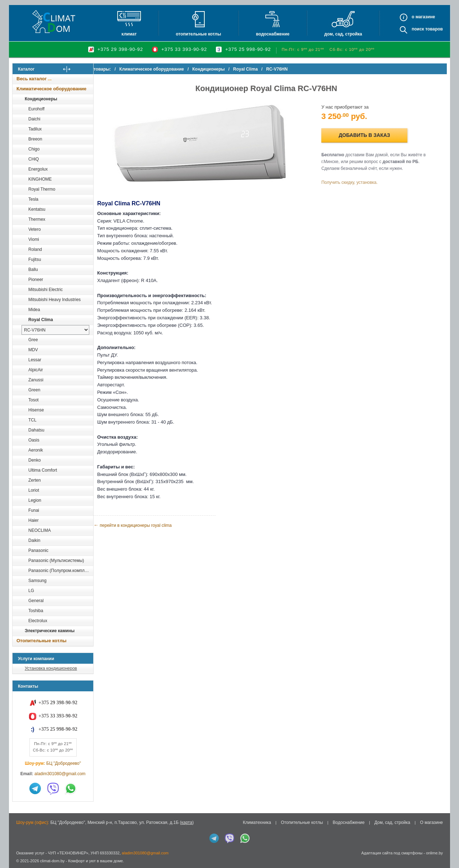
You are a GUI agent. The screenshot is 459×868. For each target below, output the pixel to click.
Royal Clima (41, 320)
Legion (35, 500)
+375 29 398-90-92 (120, 49)
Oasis (34, 440)
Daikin (34, 540)
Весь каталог (32, 79)
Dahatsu (36, 430)
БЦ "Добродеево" (64, 763)
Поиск (418, 29)
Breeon (35, 139)
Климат (129, 34)
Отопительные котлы (198, 34)
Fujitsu (35, 259)
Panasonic (38, 550)
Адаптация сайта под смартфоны (392, 853)
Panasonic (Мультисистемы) (56, 561)
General (36, 601)
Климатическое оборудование (51, 89)
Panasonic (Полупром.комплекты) (61, 571)
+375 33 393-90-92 (184, 49)
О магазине (431, 822)
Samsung (37, 581)
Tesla (33, 199)
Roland (35, 249)
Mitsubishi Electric (46, 290)
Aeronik (36, 450)
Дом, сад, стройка (343, 34)
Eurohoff (36, 109)
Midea (34, 310)
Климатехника (257, 822)
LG (31, 591)
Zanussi (36, 380)
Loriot (34, 490)
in (19, 866)
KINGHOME (40, 179)
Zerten (35, 480)
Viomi (34, 239)
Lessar (35, 360)
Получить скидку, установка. (355, 182)
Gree (33, 340)
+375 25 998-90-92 (248, 49)
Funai (34, 510)
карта (187, 822)
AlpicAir (36, 370)
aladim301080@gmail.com (60, 774)
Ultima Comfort (43, 470)
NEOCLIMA (40, 530)
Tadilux (35, 129)
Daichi (34, 119)
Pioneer (36, 280)
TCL (32, 420)
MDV (33, 350)
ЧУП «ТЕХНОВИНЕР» (68, 853)
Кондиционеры (41, 99)
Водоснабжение (273, 34)
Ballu (33, 270)
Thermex (37, 219)
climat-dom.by (52, 861)
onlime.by (434, 853)
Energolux (38, 169)
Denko (35, 460)
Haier (34, 520)
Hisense (36, 410)
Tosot (34, 400)
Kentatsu (37, 209)
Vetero (35, 229)
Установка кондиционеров (51, 668)
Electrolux (38, 621)
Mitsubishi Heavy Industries (55, 300)
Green (34, 390)
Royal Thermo (42, 189)
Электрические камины (50, 631)
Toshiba (36, 611)
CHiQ (34, 159)
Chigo (34, 149)
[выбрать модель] (55, 330)
